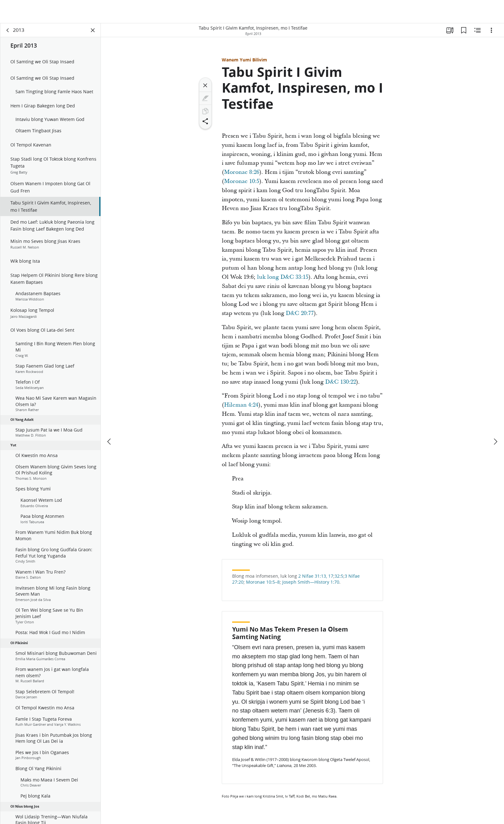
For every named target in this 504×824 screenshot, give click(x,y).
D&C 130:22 (340, 382)
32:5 (339, 576)
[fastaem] (110, 418)
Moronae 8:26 (242, 172)
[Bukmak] (464, 30)
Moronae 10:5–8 (262, 582)
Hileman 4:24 (241, 405)
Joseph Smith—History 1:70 (310, 582)
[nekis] (495, 418)
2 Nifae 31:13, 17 (316, 576)
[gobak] (8, 30)
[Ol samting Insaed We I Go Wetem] (478, 30)
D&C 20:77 (299, 313)
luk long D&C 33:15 (282, 277)
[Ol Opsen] (491, 30)
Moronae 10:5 (242, 181)
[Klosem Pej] (93, 30)
